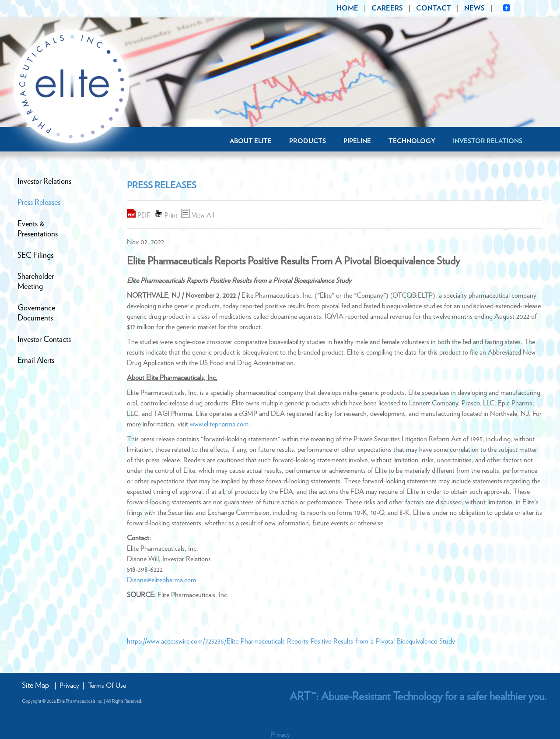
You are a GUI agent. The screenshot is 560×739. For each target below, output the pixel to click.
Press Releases (39, 203)
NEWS (474, 8)
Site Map (35, 686)
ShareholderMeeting (36, 282)
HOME (347, 8)
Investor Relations (488, 141)
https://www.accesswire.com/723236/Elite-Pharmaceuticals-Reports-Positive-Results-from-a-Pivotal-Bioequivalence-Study (291, 641)
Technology (412, 141)
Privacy (69, 686)
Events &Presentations (38, 229)
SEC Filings (35, 256)
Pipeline (357, 141)
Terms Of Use (107, 686)
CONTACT (434, 8)
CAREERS (387, 8)
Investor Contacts (44, 340)
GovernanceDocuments (36, 313)
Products (308, 141)
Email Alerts (36, 361)
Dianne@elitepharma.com (161, 580)
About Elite (251, 141)
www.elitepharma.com (219, 424)
